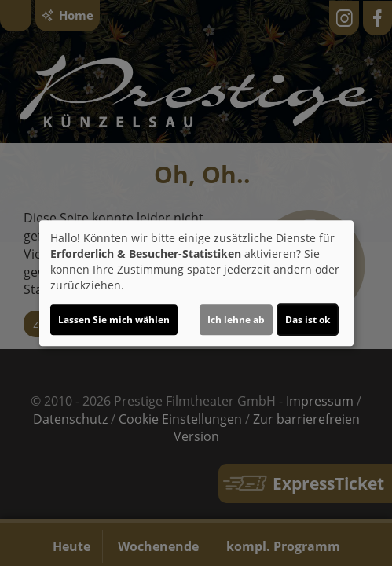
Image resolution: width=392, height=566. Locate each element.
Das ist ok (308, 320)
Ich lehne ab (236, 320)
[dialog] (196, 283)
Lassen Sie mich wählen (114, 320)
